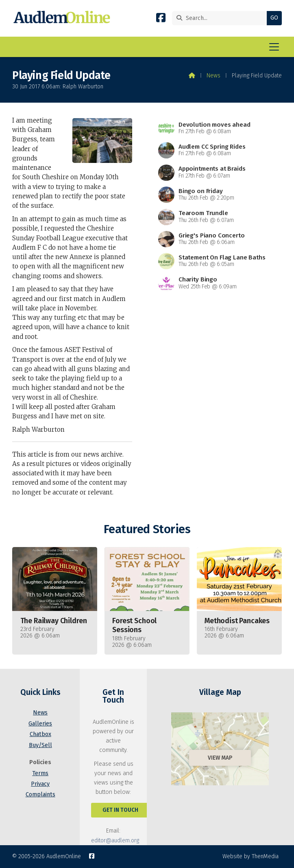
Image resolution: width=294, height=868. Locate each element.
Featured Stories (147, 529)
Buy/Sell (40, 745)
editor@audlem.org (115, 841)
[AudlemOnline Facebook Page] (161, 19)
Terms (40, 773)
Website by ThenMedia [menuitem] (250, 856)
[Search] (221, 18)
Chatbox (40, 734)
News (213, 76)
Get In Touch (120, 810)
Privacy (40, 784)
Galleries (40, 724)
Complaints (40, 794)
